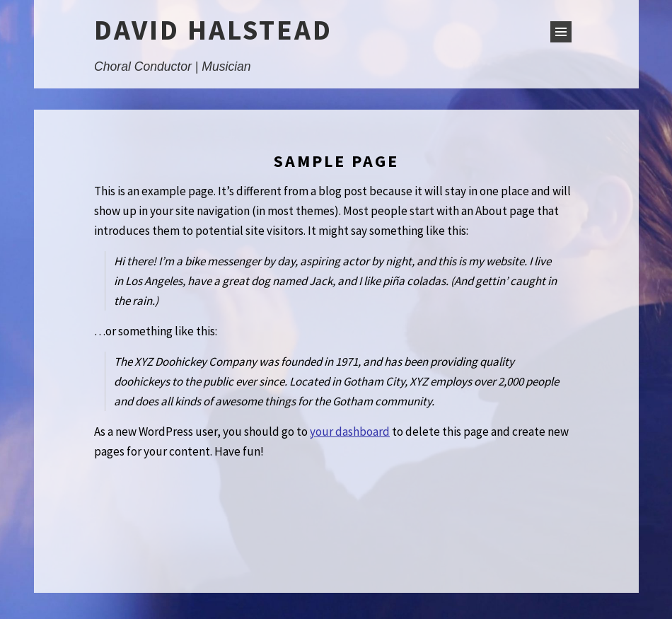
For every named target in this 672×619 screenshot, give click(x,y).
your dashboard (350, 432)
